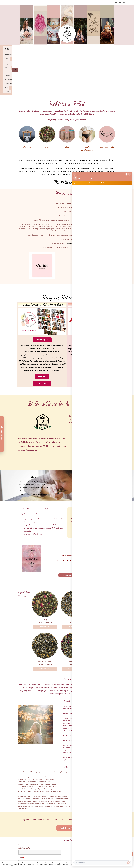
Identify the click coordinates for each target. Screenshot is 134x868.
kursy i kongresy (107, 107)
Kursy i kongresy (50, 48)
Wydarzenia (88, 48)
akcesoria (27, 107)
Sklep (61, 48)
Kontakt (17, 52)
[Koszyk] (122, 50)
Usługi (70, 48)
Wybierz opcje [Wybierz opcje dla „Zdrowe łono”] (75, 587)
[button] (61, 48)
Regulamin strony (26, 861)
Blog (107, 48)
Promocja (79, 48)
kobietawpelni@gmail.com (75, 204)
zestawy (67, 107)
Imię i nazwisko (25, 809)
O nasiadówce (31, 48)
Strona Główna (19, 48)
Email (21, 818)
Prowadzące (99, 48)
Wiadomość (23, 828)
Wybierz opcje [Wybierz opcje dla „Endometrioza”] (75, 629)
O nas (40, 48)
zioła (47, 107)
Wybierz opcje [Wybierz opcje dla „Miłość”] (46, 587)
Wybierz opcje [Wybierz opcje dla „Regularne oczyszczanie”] (46, 629)
